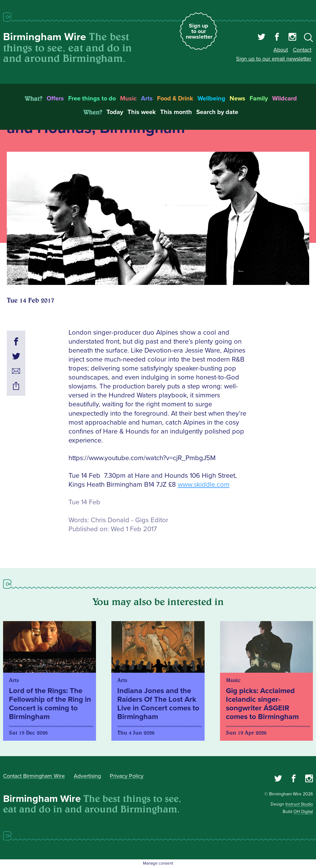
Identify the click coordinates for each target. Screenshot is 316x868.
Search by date (217, 112)
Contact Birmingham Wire (34, 776)
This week (142, 112)
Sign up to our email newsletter (274, 59)
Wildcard (285, 99)
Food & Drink (175, 99)
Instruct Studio (299, 804)
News (237, 99)
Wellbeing (211, 99)
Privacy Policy (127, 776)
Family (259, 99)
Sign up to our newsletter (199, 31)
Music (128, 99)
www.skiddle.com (204, 485)
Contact (302, 50)
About (281, 50)
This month (176, 112)
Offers (55, 99)
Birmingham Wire (45, 37)
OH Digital (303, 812)
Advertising (87, 776)
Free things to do (92, 99)
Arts (147, 99)
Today (115, 112)
